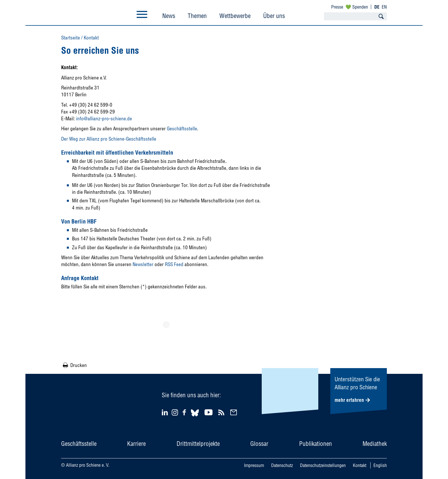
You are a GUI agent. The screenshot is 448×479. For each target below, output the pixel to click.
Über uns (274, 16)
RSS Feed (174, 264)
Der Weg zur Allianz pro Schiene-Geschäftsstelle (109, 139)
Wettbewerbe (235, 16)
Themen (197, 16)
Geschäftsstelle (182, 128)
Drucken (79, 365)
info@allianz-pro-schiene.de (104, 118)
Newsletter (143, 264)
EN (384, 7)
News (169, 16)
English (380, 465)
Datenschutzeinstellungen (323, 465)
